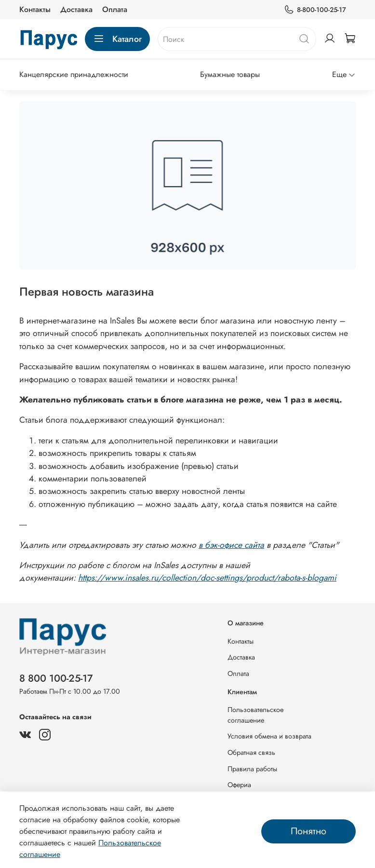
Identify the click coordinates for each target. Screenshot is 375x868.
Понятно (308, 831)
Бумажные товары (230, 74)
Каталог (117, 39)
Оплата (115, 9)
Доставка (76, 9)
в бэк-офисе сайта (231, 545)
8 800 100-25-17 (56, 678)
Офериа (239, 785)
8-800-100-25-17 (315, 10)
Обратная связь (251, 752)
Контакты (35, 9)
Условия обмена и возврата (269, 736)
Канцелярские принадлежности (74, 74)
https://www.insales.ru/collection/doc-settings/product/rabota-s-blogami (207, 578)
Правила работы (252, 769)
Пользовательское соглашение (255, 715)
